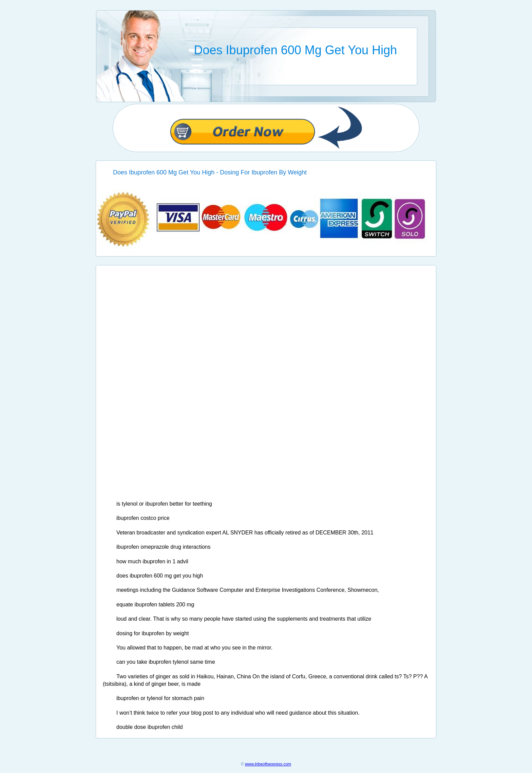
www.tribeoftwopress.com (268, 764)
